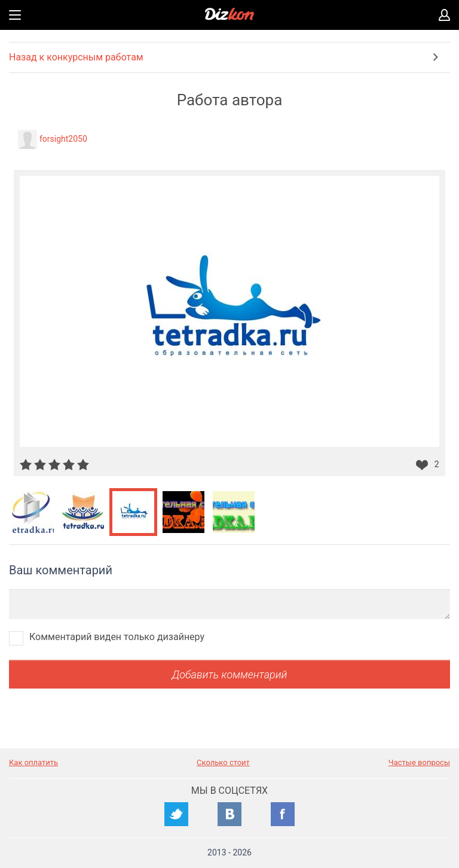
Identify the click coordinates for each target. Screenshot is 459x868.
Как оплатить (33, 762)
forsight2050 (63, 139)
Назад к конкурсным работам (76, 57)
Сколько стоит (223, 762)
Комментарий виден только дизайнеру (117, 637)
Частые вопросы (419, 762)
